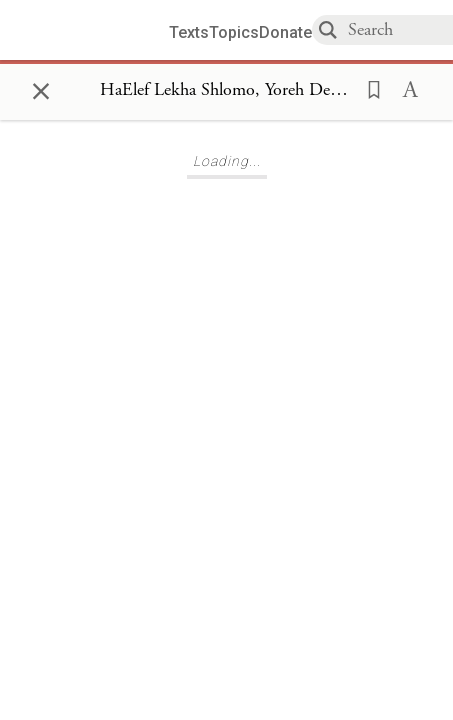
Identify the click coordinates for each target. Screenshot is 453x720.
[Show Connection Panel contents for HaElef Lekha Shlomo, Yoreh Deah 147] (226, 91)
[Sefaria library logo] (92, 30)
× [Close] (41, 88)
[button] (368, 88)
